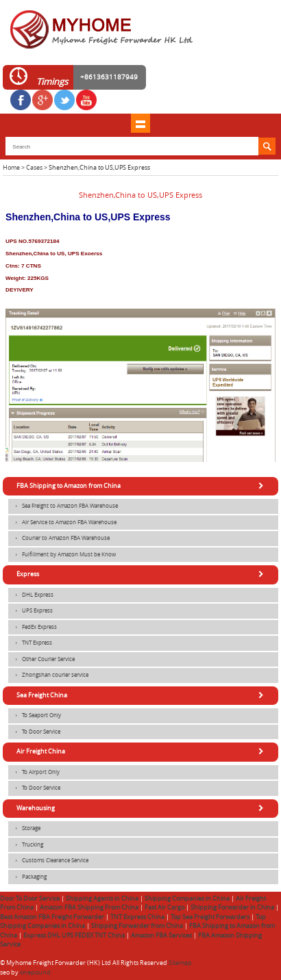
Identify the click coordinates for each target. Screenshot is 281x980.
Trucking (26, 845)
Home (11, 168)
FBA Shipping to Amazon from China (142, 486)
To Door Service (34, 732)
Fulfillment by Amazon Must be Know (62, 555)
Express (142, 574)
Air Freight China (142, 751)
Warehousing (142, 808)
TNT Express (30, 643)
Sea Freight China (142, 695)
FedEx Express (33, 628)
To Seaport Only (35, 716)
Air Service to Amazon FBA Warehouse (62, 523)
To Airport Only (34, 773)
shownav (140, 123)
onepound (35, 972)
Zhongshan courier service (48, 675)
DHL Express (31, 595)
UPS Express (30, 611)
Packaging (27, 877)
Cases (34, 168)
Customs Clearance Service (48, 861)
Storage (24, 829)
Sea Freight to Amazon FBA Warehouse (63, 506)
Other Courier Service (41, 660)
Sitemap (180, 963)
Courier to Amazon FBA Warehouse (59, 539)
